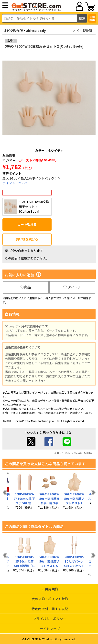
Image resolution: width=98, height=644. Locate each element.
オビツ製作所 (13, 31)
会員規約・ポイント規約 (50, 599)
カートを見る (27, 224)
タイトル (72, 287)
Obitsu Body (36, 31)
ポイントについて (15, 183)
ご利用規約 (50, 589)
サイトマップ (50, 629)
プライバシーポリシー (50, 619)
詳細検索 (92, 18)
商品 (26, 287)
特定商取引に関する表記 (50, 609)
